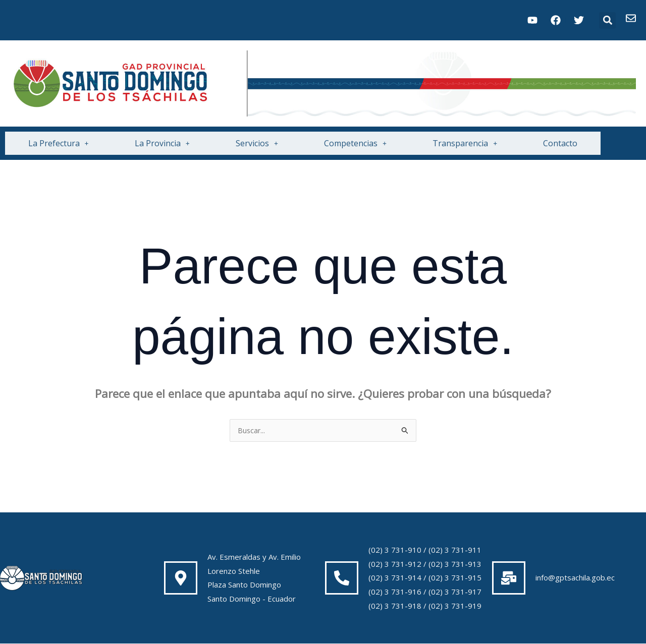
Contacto (560, 143)
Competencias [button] (355, 143)
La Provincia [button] (162, 143)
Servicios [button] (257, 143)
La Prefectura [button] (59, 143)
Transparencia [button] (465, 143)
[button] (607, 20)
